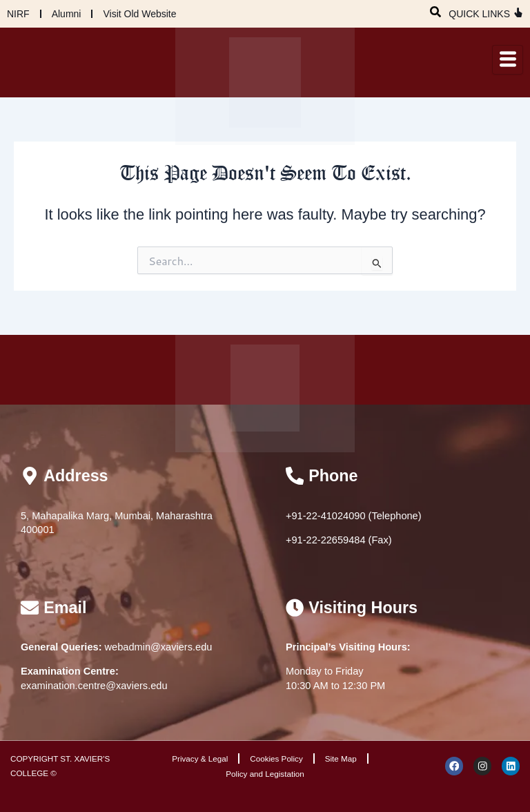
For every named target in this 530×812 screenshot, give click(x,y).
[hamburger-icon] (508, 60)
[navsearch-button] (435, 10)
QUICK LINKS (479, 14)
